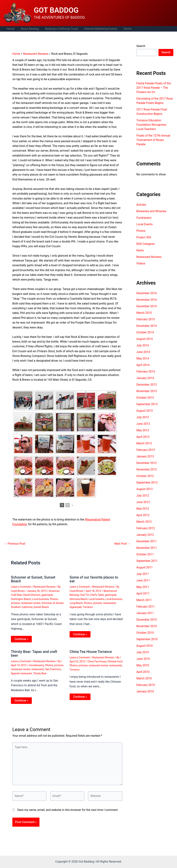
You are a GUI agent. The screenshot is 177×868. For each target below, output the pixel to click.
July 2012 (143, 496)
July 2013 (143, 417)
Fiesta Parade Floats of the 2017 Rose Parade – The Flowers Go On (154, 88)
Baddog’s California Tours (61, 29)
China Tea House (97, 661)
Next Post (122, 544)
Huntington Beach (21, 599)
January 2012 (145, 535)
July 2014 (143, 345)
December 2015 (147, 306)
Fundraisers (144, 218)
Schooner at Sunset (53, 603)
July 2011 (143, 574)
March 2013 (144, 443)
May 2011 (143, 587)
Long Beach (76, 603)
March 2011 (144, 600)
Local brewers (97, 599)
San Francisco (53, 669)
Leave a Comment (21, 587)
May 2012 (143, 509)
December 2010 (147, 620)
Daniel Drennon (32, 595)
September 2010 (147, 639)
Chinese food (115, 661)
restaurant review (31, 603)
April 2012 (143, 515)
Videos (141, 263)
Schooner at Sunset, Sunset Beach (33, 579)
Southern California (22, 607)
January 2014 (145, 378)
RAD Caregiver (146, 244)
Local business (41, 599)
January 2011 (145, 613)
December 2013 (147, 385)
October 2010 (145, 633)
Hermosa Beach (79, 599)
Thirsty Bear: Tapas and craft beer (34, 653)
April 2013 (143, 437)
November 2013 (147, 391)
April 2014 (143, 365)
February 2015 (146, 319)
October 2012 (145, 476)
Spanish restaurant (22, 673)
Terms (126, 29)
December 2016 (147, 293)
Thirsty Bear (40, 673)
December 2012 (147, 463)
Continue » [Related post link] (21, 639)
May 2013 (143, 430)
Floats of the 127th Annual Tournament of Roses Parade (154, 140)
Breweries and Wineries (152, 211)
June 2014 (143, 352)
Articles (141, 205)
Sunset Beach (42, 607)
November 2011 (147, 548)
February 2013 (146, 450)
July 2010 (143, 652)
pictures (15, 603)
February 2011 (146, 607)
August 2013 (145, 411)
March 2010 (144, 678)
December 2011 (147, 541)
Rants (140, 250)
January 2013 (145, 456)
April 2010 (143, 672)
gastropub (47, 595)
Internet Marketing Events (100, 29)
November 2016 (147, 300)
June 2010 (143, 659)
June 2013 (143, 424)
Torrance (88, 607)
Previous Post (15, 544)
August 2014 (145, 339)
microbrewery (36, 665)
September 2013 (147, 404)
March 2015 (144, 313)
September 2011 (147, 561)
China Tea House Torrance (91, 651)
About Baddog (29, 29)
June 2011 (143, 580)
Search (141, 46)
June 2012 (143, 502)
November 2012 (147, 469)
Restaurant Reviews (45, 587)
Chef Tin (85, 595)
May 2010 (143, 665)
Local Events (145, 224)
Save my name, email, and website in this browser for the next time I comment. (68, 810)
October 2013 (145, 398)
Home (10, 29)
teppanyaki (76, 607)
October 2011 (145, 554)
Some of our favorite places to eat (94, 579)
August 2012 (145, 489)
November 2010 (147, 626)
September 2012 (147, 483)
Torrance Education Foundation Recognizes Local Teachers (152, 125)
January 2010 (145, 691)
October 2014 (145, 332)
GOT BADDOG (56, 10)
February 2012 (146, 528)
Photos (54, 599)
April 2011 (143, 594)
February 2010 (146, 685)
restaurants (110, 603)
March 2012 (144, 522)
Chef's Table (97, 595)
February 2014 (146, 372)
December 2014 (147, 326)
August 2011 (145, 567)
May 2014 (143, 358)
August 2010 (145, 646)
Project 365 (144, 237)
